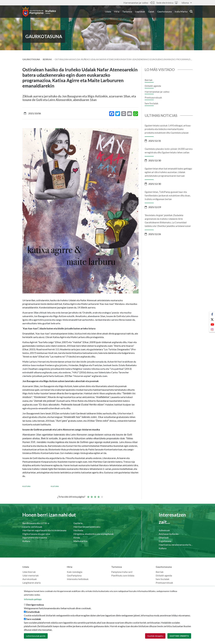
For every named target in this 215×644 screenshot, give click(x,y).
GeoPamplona (74, 575)
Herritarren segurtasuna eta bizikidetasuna (44, 530)
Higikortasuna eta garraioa (36, 534)
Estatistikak (33, 612)
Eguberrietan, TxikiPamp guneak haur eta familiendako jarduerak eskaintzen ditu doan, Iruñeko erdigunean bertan (168, 195)
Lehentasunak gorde (36, 636)
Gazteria (78, 523)
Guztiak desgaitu (155, 636)
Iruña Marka (181, 12)
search (191, 12)
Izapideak (140, 12)
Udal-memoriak (31, 575)
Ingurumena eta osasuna (35, 537)
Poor (88, 495)
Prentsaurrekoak (153, 97)
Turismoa (127, 12)
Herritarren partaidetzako (87, 527)
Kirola (77, 537)
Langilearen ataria (32, 583)
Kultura (26, 486)
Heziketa (78, 530)
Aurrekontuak (30, 579)
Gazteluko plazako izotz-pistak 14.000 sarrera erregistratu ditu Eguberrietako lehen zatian (169, 151)
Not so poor (92, 495)
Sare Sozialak (151, 103)
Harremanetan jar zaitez (139, 3)
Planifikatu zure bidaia (123, 575)
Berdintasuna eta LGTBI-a (36, 523)
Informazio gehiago (33, 599)
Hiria (117, 12)
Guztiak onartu (179, 636)
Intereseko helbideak (78, 579)
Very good (102, 495)
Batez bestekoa (95, 495)
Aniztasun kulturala (169, 534)
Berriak (47, 59)
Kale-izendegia (75, 572)
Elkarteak (164, 537)
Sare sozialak (34, 619)
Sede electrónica (167, 3)
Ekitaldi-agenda (153, 86)
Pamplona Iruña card (122, 572)
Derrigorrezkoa (35, 605)
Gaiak (151, 12)
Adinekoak (164, 530)
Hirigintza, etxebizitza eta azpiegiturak (94, 534)
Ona (98, 495)
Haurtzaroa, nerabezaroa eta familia (176, 545)
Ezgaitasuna (165, 541)
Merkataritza (80, 541)
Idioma (187, 3)
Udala (108, 12)
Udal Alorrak (29, 572)
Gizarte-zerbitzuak (32, 527)
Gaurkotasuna (164, 12)
